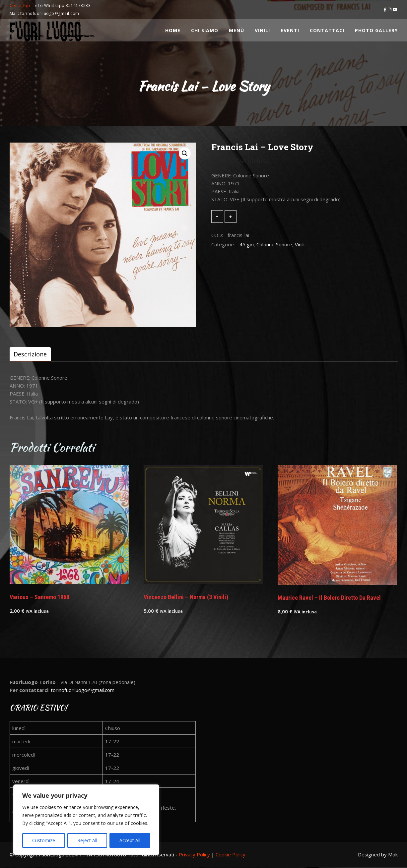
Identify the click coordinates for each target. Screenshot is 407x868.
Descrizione (30, 354)
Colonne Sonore (274, 244)
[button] (185, 154)
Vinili (300, 244)
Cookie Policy (231, 855)
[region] (86, 820)
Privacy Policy (194, 855)
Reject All (87, 840)
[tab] (30, 354)
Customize (44, 840)
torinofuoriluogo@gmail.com (83, 691)
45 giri (247, 244)
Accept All (130, 840)
